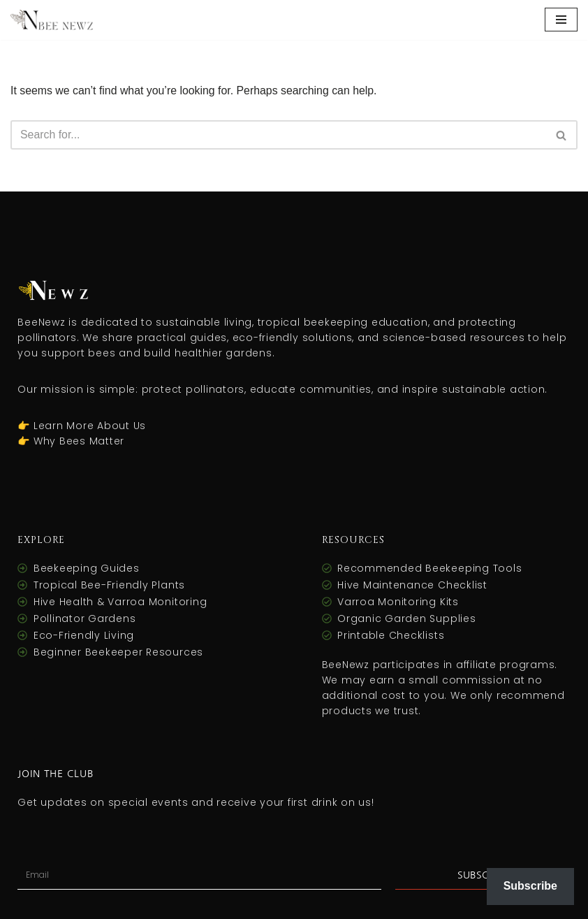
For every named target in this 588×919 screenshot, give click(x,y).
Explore (41, 541)
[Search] (278, 135)
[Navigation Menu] (561, 20)
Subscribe (530, 886)
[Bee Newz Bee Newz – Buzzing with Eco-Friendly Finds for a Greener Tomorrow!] (52, 20)
